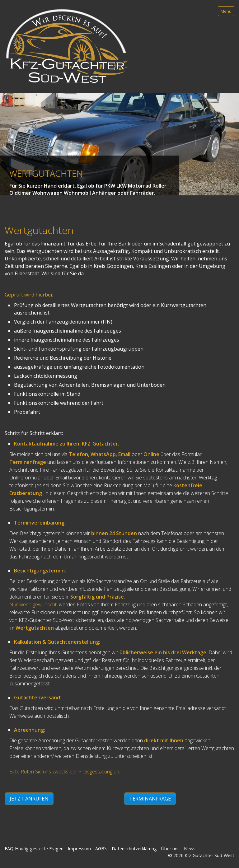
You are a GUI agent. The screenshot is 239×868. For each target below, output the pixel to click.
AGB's (101, 849)
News (190, 849)
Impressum (79, 849)
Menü (226, 11)
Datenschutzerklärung (134, 849)
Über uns (170, 849)
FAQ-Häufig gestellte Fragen (34, 849)
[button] (29, 799)
